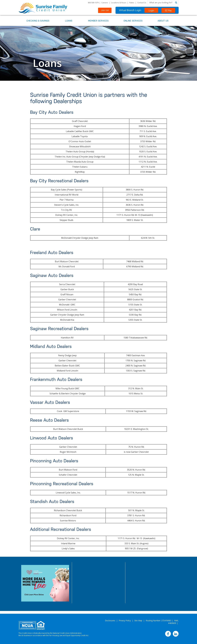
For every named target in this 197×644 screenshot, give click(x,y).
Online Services (133, 21)
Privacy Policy (125, 621)
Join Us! (105, 10)
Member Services (98, 21)
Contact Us (142, 3)
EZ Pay (168, 10)
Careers (105, 3)
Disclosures (110, 621)
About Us (163, 21)
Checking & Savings (38, 21)
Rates (132, 3)
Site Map (138, 621)
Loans (69, 21)
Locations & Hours (119, 3)
